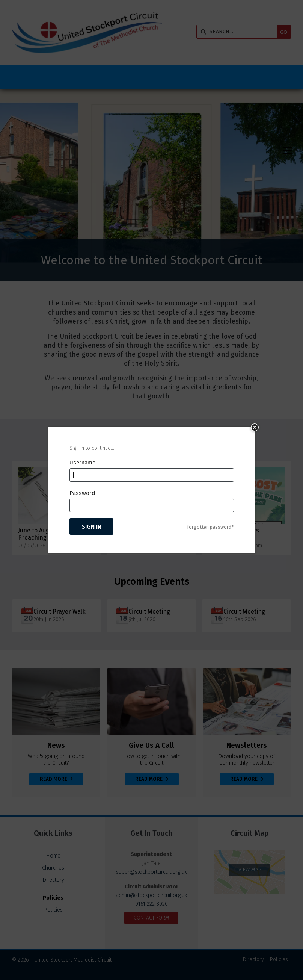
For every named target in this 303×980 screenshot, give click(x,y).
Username (82, 463)
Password (82, 493)
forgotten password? (210, 527)
